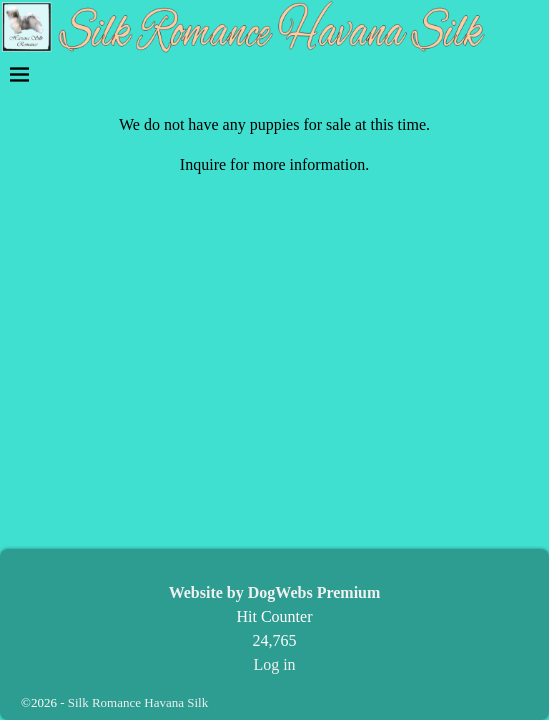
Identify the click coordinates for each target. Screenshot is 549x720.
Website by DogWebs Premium (275, 592)
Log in (274, 664)
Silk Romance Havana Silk (138, 702)
